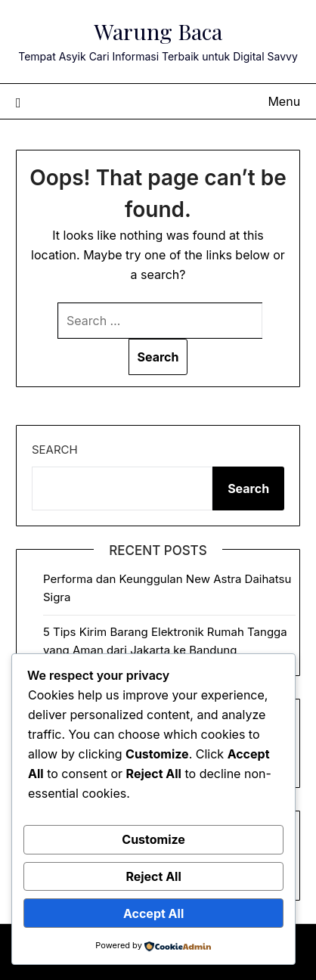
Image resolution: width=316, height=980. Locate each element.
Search (55, 450)
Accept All (153, 913)
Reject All (153, 876)
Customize (153, 839)
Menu (284, 101)
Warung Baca (158, 31)
